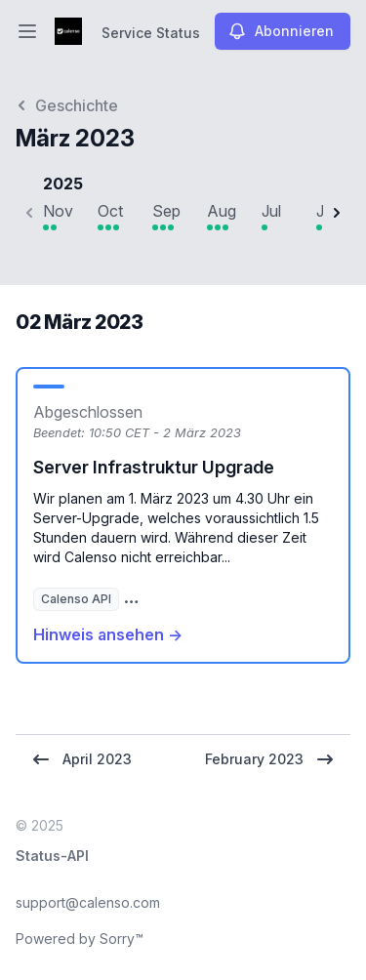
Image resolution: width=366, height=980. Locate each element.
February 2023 (270, 759)
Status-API (52, 856)
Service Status (151, 33)
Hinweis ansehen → (108, 634)
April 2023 (81, 759)
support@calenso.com (88, 902)
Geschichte (67, 105)
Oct (110, 211)
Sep (166, 211)
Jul (271, 211)
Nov (58, 211)
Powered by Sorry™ (80, 939)
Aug (222, 211)
